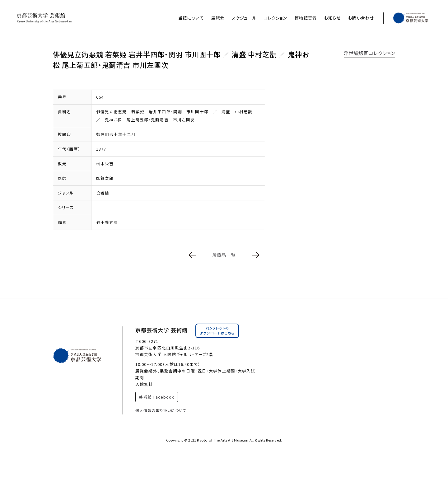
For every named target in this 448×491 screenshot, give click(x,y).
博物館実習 (306, 18)
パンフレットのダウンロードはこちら (217, 330)
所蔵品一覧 (224, 255)
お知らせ (332, 18)
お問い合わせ (361, 18)
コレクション (276, 18)
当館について (191, 18)
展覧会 (218, 18)
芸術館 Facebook (156, 397)
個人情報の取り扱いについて (161, 410)
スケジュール (244, 18)
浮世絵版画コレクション (369, 53)
